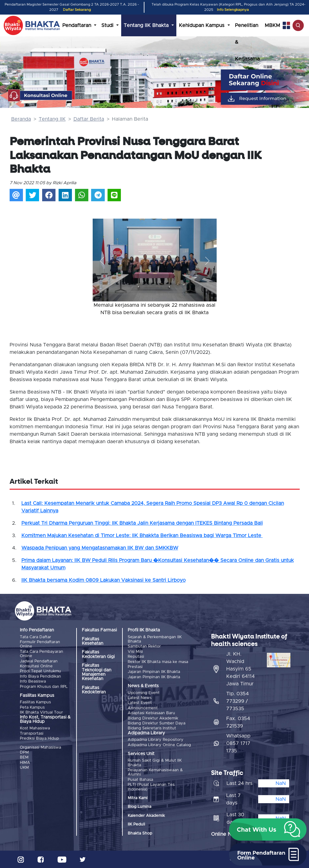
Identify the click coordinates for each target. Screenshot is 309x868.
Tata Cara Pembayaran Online (42, 654)
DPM (24, 752)
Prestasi (135, 667)
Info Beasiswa (33, 681)
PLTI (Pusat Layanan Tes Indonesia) (151, 787)
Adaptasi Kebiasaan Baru (151, 713)
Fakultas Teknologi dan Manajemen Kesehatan (97, 672)
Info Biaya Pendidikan (40, 677)
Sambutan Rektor (144, 646)
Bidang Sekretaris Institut (152, 728)
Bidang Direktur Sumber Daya (157, 723)
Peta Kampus (32, 708)
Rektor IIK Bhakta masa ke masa (158, 662)
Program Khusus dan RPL (44, 687)
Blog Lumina (139, 807)
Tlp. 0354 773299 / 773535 (238, 701)
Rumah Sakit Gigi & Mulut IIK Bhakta (155, 763)
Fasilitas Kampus (35, 702)
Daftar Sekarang (77, 10)
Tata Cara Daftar (35, 637)
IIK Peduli (136, 824)
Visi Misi (135, 652)
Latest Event (140, 703)
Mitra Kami (138, 798)
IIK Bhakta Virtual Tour (41, 712)
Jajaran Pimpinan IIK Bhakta (154, 672)
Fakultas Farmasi (99, 630)
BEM (24, 757)
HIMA (25, 763)
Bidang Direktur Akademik (153, 718)
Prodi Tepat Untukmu (40, 671)
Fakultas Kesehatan (93, 641)
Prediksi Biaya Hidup (39, 739)
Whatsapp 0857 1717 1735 (238, 743)
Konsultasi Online (36, 666)
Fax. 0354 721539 (238, 722)
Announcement (143, 708)
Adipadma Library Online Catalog (159, 745)
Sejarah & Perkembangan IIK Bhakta (155, 639)
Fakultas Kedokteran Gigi (98, 654)
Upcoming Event (144, 693)
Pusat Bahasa (140, 780)
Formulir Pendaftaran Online (40, 644)
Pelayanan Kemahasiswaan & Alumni (155, 772)
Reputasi (136, 657)
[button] (102, 261)
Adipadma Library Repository (156, 740)
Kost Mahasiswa (35, 728)
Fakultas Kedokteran (94, 690)
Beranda (21, 119)
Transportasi (32, 734)
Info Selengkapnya (233, 10)
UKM (24, 768)
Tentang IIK (52, 119)
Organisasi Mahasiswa (40, 748)
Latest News (140, 698)
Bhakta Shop (140, 833)
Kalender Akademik (146, 816)
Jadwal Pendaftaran (39, 661)
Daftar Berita (89, 119)
